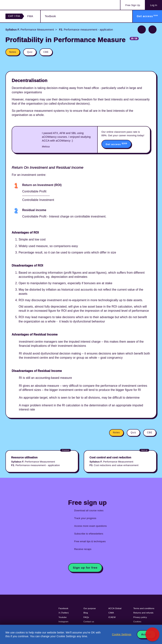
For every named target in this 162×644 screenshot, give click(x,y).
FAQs (86, 617)
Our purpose (90, 608)
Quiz (30, 52)
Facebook (63, 608)
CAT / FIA (14, 16)
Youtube (63, 617)
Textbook (50, 16)
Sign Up (133, 5)
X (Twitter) (64, 613)
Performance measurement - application (86, 30)
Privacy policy (140, 617)
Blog (86, 613)
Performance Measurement (30, 30)
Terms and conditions (144, 608)
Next (152, 29)
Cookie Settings (122, 634)
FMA (30, 16)
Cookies (137, 622)
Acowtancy (21, 5)
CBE (46, 52)
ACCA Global (115, 608)
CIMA (111, 613)
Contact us (89, 622)
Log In (154, 5)
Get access (116, 144)
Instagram (64, 622)
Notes (13, 52)
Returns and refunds (143, 613)
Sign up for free (85, 568)
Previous (142, 29)
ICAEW (112, 617)
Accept (146, 634)
